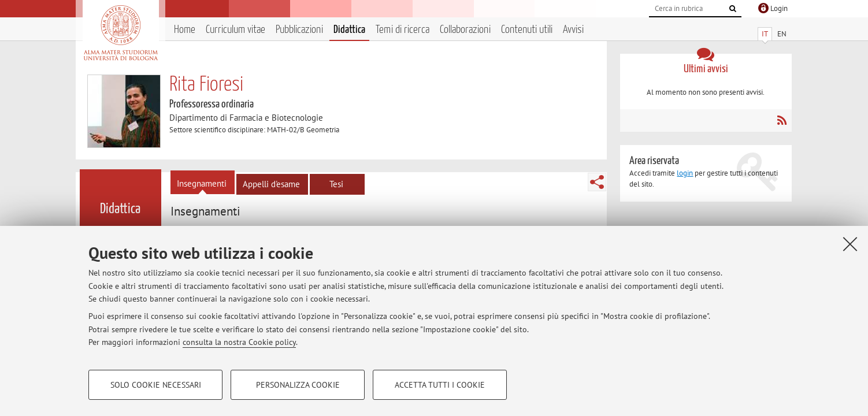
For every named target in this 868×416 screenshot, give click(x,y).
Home (185, 30)
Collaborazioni (465, 30)
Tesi (336, 184)
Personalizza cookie (298, 385)
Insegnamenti (202, 183)
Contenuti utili (527, 30)
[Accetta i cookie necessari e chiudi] (850, 244)
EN (782, 34)
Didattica (349, 30)
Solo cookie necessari (156, 385)
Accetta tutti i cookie (440, 385)
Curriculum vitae (235, 30)
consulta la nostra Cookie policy (239, 342)
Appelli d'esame (271, 184)
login (685, 173)
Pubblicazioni (299, 30)
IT (765, 34)
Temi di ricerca (403, 30)
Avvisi (573, 30)
